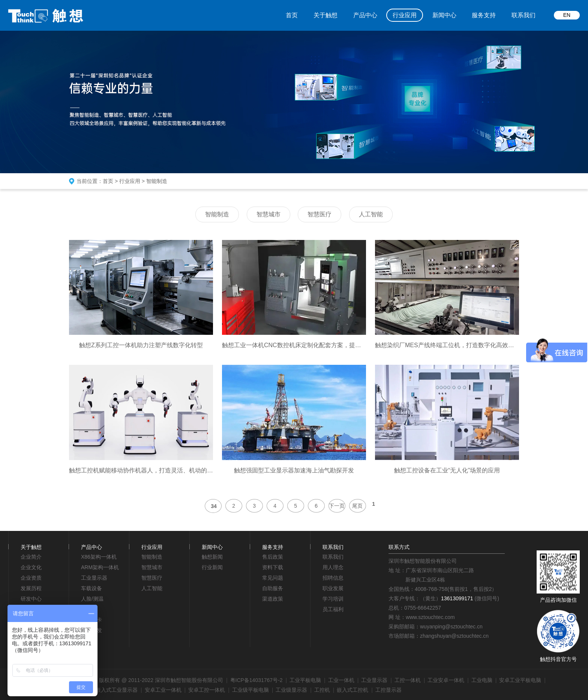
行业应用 (405, 15)
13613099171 (457, 598)
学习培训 (333, 599)
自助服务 (273, 588)
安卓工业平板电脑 (520, 680)
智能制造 (157, 181)
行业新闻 (212, 567)
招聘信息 (333, 578)
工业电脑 (482, 680)
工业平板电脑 (305, 680)
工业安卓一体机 (446, 680)
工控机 (322, 690)
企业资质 (31, 578)
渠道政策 (273, 599)
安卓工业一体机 (163, 690)
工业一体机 (341, 680)
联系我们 (523, 15)
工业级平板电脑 (250, 690)
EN (567, 15)
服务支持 (484, 15)
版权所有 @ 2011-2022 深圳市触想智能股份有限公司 (161, 680)
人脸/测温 (92, 599)
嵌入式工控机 (352, 690)
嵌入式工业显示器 (117, 690)
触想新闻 (212, 557)
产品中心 (365, 15)
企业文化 (31, 567)
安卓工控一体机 (207, 690)
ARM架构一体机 (100, 567)
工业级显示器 (291, 690)
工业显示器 (94, 578)
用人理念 (333, 567)
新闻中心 (444, 15)
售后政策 (273, 557)
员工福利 (333, 609)
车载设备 (91, 588)
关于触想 (325, 15)
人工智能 (371, 214)
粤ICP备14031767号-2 (256, 680)
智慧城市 (268, 214)
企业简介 (31, 557)
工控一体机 (408, 680)
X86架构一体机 (99, 557)
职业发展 (333, 588)
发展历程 (31, 588)
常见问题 (273, 578)
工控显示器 (388, 690)
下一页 (337, 506)
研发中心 (31, 599)
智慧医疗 (319, 214)
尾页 (357, 506)
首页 (292, 15)
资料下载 (273, 567)
